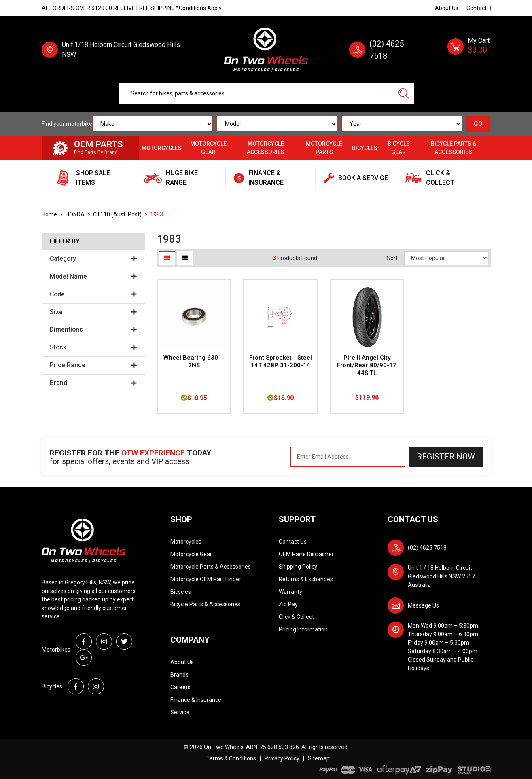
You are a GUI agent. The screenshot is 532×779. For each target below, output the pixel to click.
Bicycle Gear (398, 148)
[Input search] (256, 93)
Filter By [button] (65, 241)
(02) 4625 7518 (427, 548)
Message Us (423, 605)
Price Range (93, 365)
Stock (93, 347)
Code (93, 294)
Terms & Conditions (231, 758)
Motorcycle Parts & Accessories (211, 567)
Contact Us (293, 542)
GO (478, 124)
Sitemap (319, 758)
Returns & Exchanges (306, 579)
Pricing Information (303, 629)
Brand (93, 383)
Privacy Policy (282, 758)
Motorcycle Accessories (266, 148)
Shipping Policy (298, 567)
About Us (447, 8)
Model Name (93, 277)
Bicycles (365, 148)
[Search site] (404, 93)
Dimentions (93, 330)
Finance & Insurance (196, 700)
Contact (477, 8)
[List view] (185, 258)
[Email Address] (348, 457)
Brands (179, 675)
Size (93, 312)
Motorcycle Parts (324, 148)
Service (180, 712)
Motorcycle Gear (208, 148)
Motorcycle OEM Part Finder (206, 579)
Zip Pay (288, 604)
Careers (180, 687)
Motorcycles (162, 148)
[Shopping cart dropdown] (469, 50)
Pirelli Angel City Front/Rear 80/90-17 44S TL (367, 365)
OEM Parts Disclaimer (306, 554)
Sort (392, 258)
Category (93, 259)
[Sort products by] (446, 258)
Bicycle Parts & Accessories (454, 148)
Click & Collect (296, 617)
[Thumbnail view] (167, 258)
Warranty (290, 592)
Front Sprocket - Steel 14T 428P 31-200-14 (281, 361)
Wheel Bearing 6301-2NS (194, 361)
